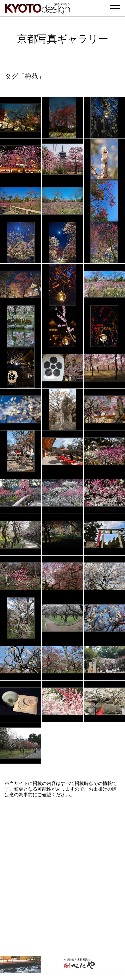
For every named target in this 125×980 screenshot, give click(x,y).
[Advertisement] (62, 877)
